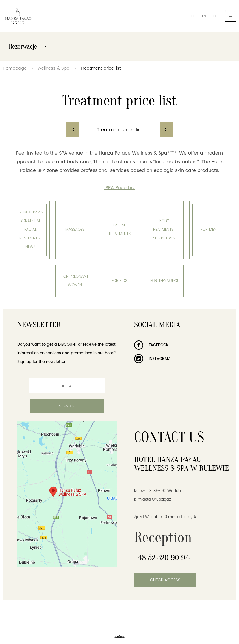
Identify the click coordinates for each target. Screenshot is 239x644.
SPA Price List (120, 188)
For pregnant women (75, 281)
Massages (75, 230)
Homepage (15, 68)
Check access (165, 580)
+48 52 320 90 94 (162, 558)
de (215, 16)
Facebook (151, 345)
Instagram (152, 359)
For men (209, 230)
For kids (119, 281)
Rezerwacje (28, 46)
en (204, 16)
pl (193, 16)
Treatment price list (101, 68)
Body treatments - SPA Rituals (164, 230)
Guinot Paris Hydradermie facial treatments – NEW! (30, 230)
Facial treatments (120, 230)
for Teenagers (164, 281)
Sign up (67, 406)
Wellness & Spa (53, 68)
